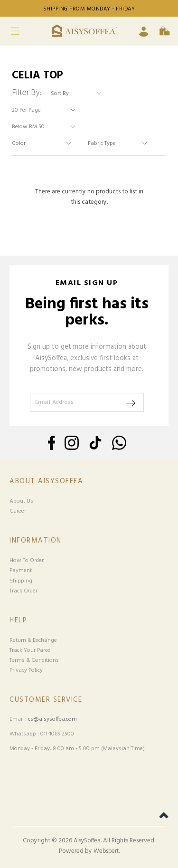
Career (18, 511)
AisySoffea (87, 841)
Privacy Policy (26, 670)
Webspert (106, 851)
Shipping (21, 581)
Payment (21, 571)
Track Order (23, 591)
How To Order (27, 561)
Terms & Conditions (34, 660)
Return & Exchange (33, 640)
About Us (21, 501)
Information (36, 541)
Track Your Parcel (31, 650)
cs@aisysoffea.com (52, 719)
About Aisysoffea (46, 482)
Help (18, 621)
